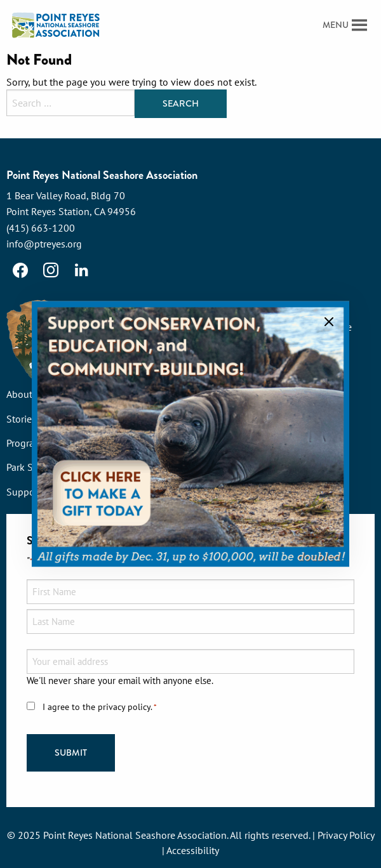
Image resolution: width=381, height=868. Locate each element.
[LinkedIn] (81, 270)
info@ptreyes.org (44, 244)
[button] (336, 25)
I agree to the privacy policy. (100, 707)
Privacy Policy (346, 835)
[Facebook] (20, 270)
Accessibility (193, 850)
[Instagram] (51, 270)
